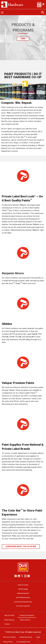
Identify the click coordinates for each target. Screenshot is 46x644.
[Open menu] (2, 13)
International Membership (23, 602)
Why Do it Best (9, 615)
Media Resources (26, 637)
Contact (7, 624)
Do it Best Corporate (23, 606)
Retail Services (10, 620)
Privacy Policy (8, 642)
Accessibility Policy (23, 642)
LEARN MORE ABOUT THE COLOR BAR (21, 547)
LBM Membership (23, 593)
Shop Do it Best (23, 585)
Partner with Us (25, 620)
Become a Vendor (10, 637)
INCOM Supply (23, 589)
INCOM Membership (23, 598)
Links (23, 39)
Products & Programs (27, 615)
